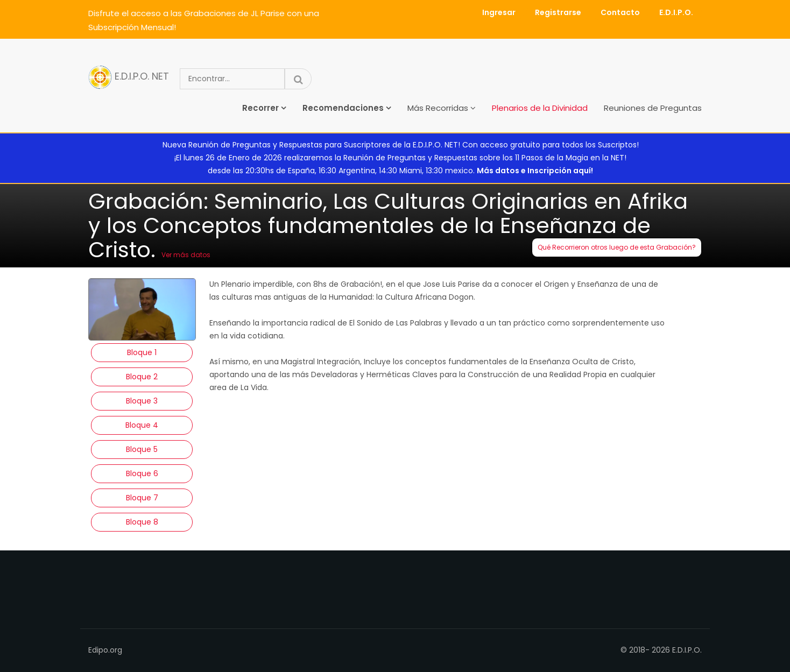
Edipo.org (105, 650)
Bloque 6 (142, 473)
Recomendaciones (343, 108)
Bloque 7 (142, 498)
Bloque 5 (142, 449)
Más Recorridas (438, 108)
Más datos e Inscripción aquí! (535, 171)
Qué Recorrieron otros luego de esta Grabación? (617, 247)
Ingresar (499, 12)
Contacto (620, 12)
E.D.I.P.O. (676, 12)
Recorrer (260, 108)
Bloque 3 (142, 401)
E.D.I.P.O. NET (129, 77)
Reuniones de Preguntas (653, 108)
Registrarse (558, 12)
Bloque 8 (142, 522)
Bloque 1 (142, 352)
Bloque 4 (142, 425)
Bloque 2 (142, 377)
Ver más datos (186, 255)
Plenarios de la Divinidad (540, 108)
